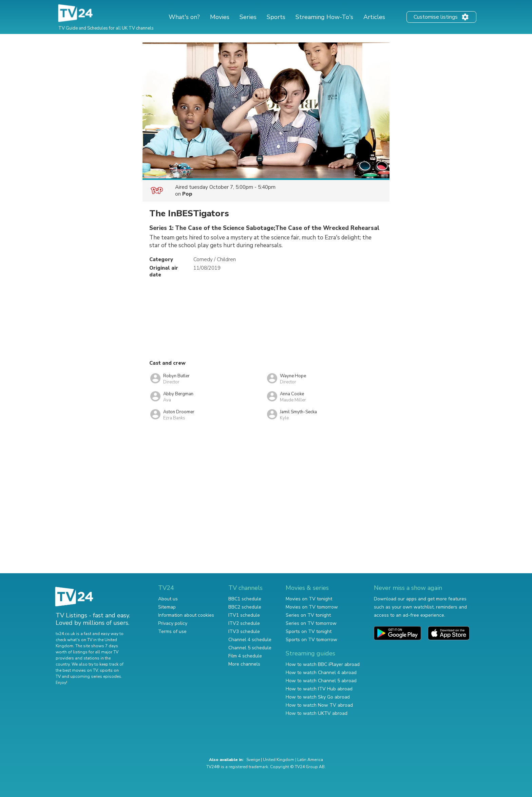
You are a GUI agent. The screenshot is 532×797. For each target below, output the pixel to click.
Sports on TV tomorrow (311, 640)
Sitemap (167, 607)
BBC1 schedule (245, 599)
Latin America (310, 760)
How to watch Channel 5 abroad (321, 681)
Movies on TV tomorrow (312, 607)
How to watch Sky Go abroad (318, 697)
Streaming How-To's (324, 17)
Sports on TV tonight (309, 631)
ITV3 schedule (244, 631)
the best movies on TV (77, 670)
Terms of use (172, 631)
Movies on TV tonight (309, 599)
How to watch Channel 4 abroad (321, 673)
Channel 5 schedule (250, 648)
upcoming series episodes (96, 676)
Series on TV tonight (308, 615)
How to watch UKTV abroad (317, 713)
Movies (220, 17)
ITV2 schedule (244, 623)
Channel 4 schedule (250, 640)
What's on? (184, 17)
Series (248, 17)
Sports (276, 17)
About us (168, 599)
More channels (244, 664)
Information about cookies (186, 615)
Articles (374, 17)
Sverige (253, 760)
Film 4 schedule (245, 656)
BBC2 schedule (245, 607)
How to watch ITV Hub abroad (319, 689)
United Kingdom (279, 760)
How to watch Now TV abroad (319, 705)
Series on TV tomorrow (311, 623)
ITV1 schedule (244, 615)
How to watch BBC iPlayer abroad (323, 664)
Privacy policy (173, 623)
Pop (187, 194)
